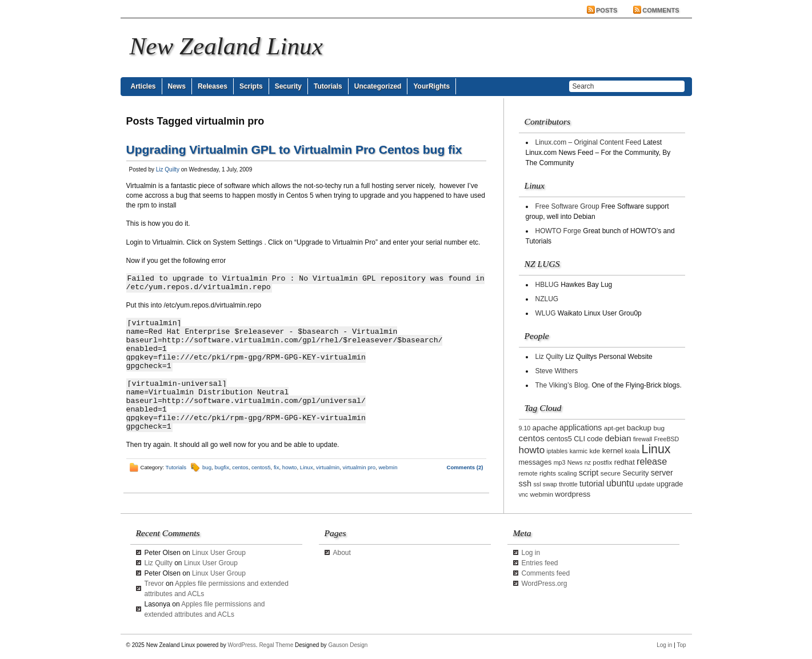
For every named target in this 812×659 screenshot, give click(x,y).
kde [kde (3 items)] (595, 451)
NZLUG (547, 299)
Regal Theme (276, 645)
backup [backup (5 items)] (639, 428)
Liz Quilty (168, 169)
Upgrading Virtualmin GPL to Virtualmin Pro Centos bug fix (294, 149)
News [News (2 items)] (575, 462)
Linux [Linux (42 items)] (656, 449)
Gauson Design (348, 645)
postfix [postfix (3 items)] (602, 462)
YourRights (431, 86)
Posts (607, 10)
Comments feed (546, 573)
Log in (531, 553)
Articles (143, 86)
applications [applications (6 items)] (581, 428)
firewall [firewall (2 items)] (643, 439)
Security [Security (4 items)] (635, 473)
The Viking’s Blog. (563, 385)
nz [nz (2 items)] (588, 462)
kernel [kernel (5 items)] (613, 451)
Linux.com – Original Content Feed (588, 142)
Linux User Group (219, 553)
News (177, 86)
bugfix (222, 467)
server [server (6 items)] (662, 473)
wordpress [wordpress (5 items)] (573, 494)
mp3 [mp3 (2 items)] (560, 462)
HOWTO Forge (558, 231)
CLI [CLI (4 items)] (579, 439)
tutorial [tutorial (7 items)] (592, 484)
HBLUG (547, 285)
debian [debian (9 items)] (618, 438)
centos (240, 467)
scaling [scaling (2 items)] (567, 473)
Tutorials (328, 86)
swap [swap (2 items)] (550, 484)
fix (277, 467)
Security (288, 86)
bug (207, 467)
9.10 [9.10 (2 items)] (525, 428)
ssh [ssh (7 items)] (525, 484)
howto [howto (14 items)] (532, 450)
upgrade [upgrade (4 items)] (670, 484)
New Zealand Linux (226, 46)
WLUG (546, 313)
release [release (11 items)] (652, 461)
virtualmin (328, 467)
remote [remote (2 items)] (528, 473)
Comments (661, 10)
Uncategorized (378, 86)
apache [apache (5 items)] (545, 428)
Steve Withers (557, 371)
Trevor (154, 584)
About (342, 553)
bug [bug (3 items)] (659, 428)
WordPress (242, 645)
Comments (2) (465, 467)
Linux (307, 467)
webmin (388, 467)
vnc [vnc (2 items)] (524, 494)
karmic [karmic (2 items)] (579, 451)
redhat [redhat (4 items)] (625, 462)
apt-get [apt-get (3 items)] (615, 428)
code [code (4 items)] (595, 439)
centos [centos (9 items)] (532, 438)
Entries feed (540, 563)
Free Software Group (567, 206)
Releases (213, 86)
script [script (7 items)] (589, 473)
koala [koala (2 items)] (632, 451)
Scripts (251, 86)
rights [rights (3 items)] (548, 473)
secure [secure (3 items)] (611, 473)
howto (290, 467)
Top (681, 645)
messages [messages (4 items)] (535, 462)
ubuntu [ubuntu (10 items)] (620, 483)
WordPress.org (545, 584)
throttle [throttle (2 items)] (568, 484)
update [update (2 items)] (645, 484)
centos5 (261, 467)
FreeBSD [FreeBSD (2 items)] (666, 439)
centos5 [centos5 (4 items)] (559, 439)
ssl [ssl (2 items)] (537, 484)
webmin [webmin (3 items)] (541, 494)
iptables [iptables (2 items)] (557, 451)
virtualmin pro (359, 467)
